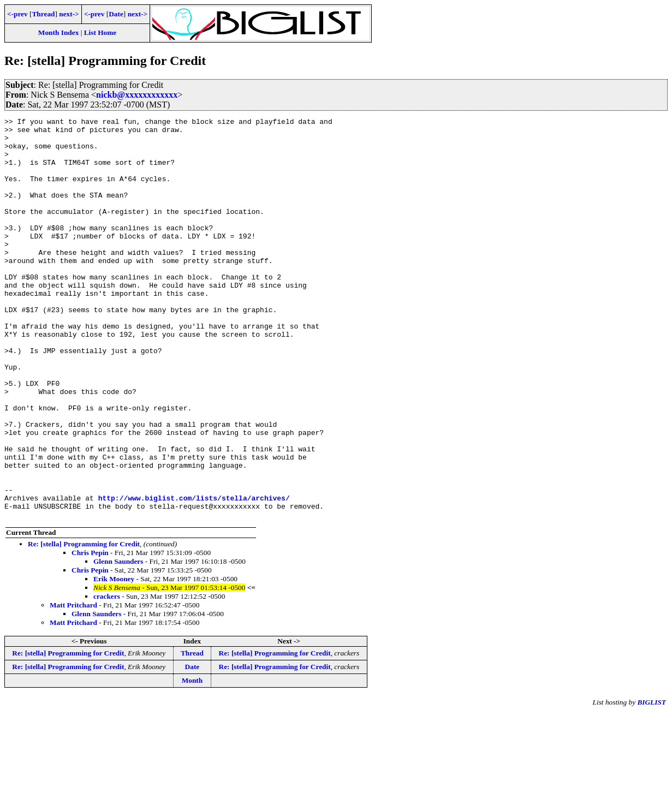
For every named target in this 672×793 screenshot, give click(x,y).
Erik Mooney (114, 659)
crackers (107, 676)
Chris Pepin (90, 633)
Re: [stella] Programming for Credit (84, 624)
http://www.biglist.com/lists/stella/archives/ (194, 575)
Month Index (58, 32)
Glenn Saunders (118, 642)
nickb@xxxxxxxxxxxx (137, 95)
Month (192, 761)
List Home (100, 32)
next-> (69, 14)
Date (116, 14)
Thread (43, 14)
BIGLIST (652, 782)
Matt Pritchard (73, 685)
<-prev (17, 14)
